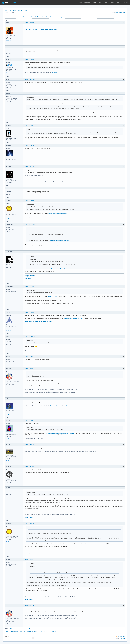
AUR (118, 3)
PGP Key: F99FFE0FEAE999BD (32, 30)
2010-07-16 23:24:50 (30, 445)
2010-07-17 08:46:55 (30, 606)
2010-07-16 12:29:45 (30, 47)
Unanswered (122, 13)
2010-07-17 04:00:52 (30, 467)
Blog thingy (69, 406)
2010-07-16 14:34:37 (30, 167)
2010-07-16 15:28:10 (30, 336)
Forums (94, 3)
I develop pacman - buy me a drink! (48, 30)
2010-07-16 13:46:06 (30, 93)
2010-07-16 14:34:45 (30, 188)
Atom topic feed (121, 636)
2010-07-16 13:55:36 (30, 126)
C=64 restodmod (28, 278)
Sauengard (27, 280)
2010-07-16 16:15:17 (30, 356)
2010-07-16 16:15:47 (30, 369)
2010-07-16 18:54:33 (30, 420)
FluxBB (123, 639)
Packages (87, 3)
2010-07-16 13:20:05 (30, 59)
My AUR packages (29, 517)
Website (9, 41)
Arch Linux (9, 2)
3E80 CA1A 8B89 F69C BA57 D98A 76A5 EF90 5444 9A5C (38, 322)
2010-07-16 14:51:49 (30, 252)
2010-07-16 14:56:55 (30, 286)
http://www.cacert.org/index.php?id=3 (57, 213)
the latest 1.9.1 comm (53, 296)
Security (112, 3)
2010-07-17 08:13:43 (30, 524)
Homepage (54, 72)
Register (20, 10)
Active (116, 13)
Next (30, 20)
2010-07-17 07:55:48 (30, 488)
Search (15, 10)
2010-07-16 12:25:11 (30, 23)
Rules (10, 10)
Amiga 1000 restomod (30, 275)
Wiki (100, 3)
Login (25, 10)
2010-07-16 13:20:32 (30, 79)
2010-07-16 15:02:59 (30, 312)
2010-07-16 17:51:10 (30, 399)
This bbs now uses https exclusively (59, 17)
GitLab (106, 3)
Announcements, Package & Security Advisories (27, 17)
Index (6, 10)
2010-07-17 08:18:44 (30, 559)
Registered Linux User (56, 406)
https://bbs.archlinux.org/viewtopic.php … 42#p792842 (38, 50)
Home (80, 3)
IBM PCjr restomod (29, 277)
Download (125, 3)
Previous (11, 20)
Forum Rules (28, 179)
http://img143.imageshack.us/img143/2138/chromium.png (60, 433)
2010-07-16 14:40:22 (30, 200)
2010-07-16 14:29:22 (30, 145)
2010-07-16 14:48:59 (30, 224)
